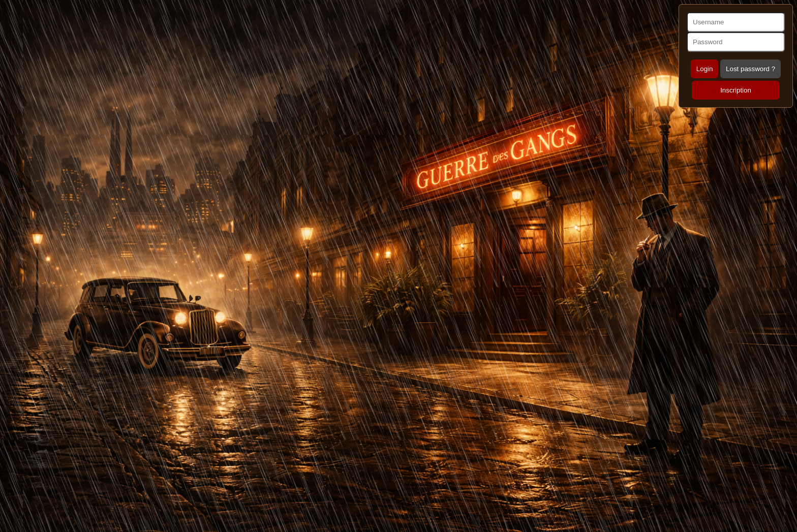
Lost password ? (750, 69)
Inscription (736, 90)
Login (705, 69)
